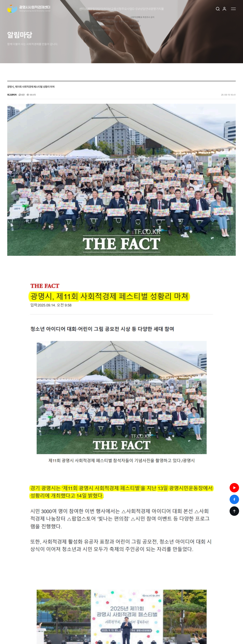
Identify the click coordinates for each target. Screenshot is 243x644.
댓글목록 (16, 538)
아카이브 (93, 9)
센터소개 (54, 9)
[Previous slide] (21, 604)
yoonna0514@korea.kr (146, 629)
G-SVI (149, 9)
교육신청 (112, 9)
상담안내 (167, 9)
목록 (229, 576)
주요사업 (131, 9)
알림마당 (73, 9)
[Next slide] (29, 604)
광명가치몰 (188, 9)
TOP (234, 511)
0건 (22, 95)
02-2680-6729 (91, 629)
